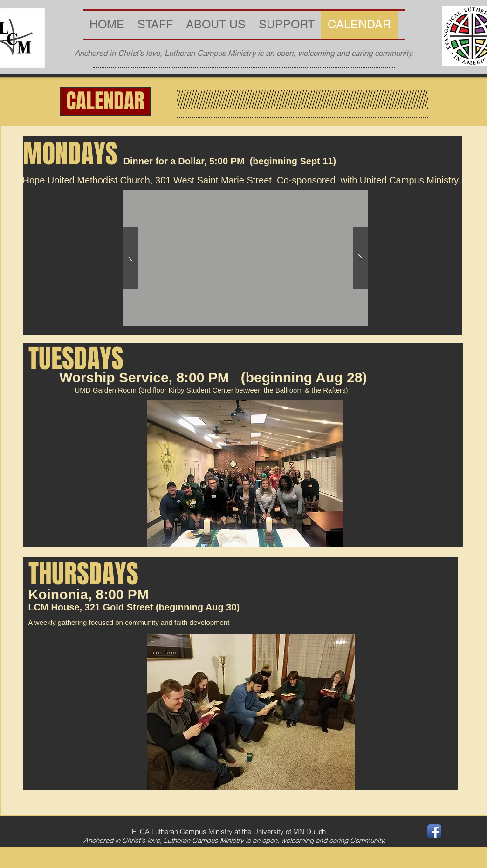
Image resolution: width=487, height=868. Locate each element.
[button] (105, 101)
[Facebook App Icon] (434, 831)
